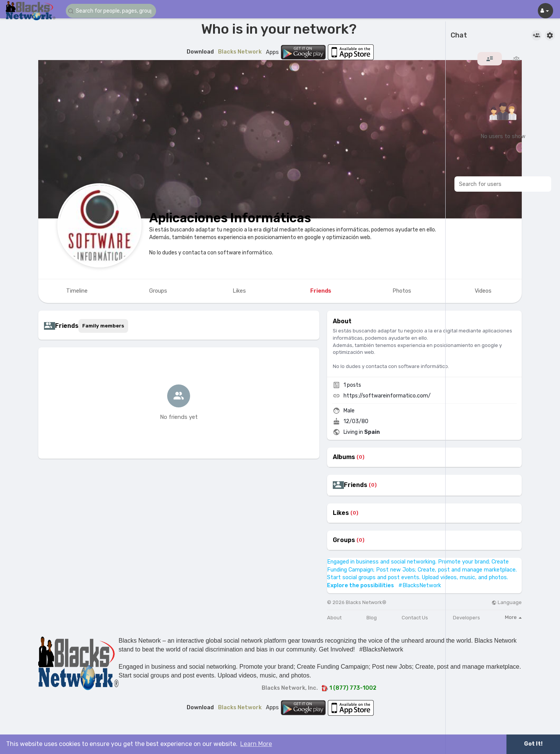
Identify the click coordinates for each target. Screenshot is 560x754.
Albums (344, 457)
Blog (372, 618)
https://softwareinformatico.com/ (387, 396)
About (334, 618)
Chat (459, 36)
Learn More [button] (256, 744)
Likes (341, 513)
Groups (344, 540)
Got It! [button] (533, 744)
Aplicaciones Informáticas (230, 218)
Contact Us (415, 618)
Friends (356, 485)
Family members (103, 326)
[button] (112, 11)
